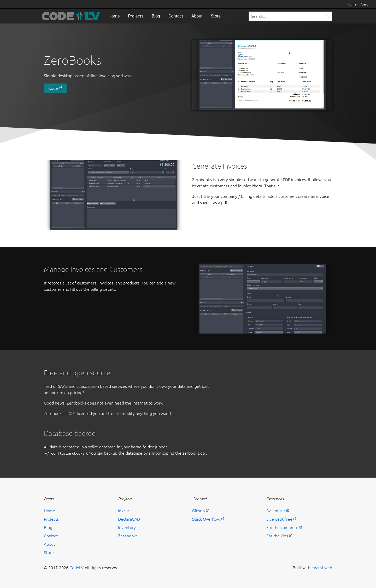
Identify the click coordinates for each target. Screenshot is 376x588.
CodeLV (77, 568)
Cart (364, 4)
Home (352, 4)
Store (216, 16)
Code (53, 88)
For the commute (282, 527)
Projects (136, 16)
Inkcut (124, 511)
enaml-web (322, 568)
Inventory (127, 527)
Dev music (276, 511)
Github (198, 511)
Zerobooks (128, 536)
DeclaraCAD (129, 519)
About (197, 16)
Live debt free (279, 519)
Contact (176, 16)
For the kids (277, 536)
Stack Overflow (206, 519)
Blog (156, 16)
